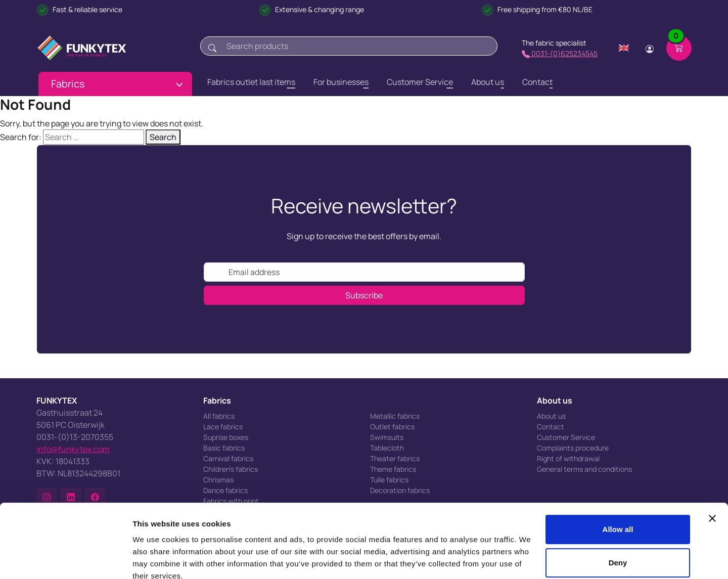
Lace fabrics (223, 427)
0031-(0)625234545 (560, 53)
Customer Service (566, 437)
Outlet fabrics (392, 427)
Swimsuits (387, 437)
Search (163, 137)
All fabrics (219, 416)
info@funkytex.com (73, 449)
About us (551, 416)
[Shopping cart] (679, 48)
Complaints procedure (573, 448)
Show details (156, 559)
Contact (551, 427)
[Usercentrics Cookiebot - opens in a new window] (65, 559)
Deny (618, 518)
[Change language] (624, 48)
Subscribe (364, 295)
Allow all (618, 485)
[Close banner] (712, 474)
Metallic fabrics (395, 416)
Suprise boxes (226, 437)
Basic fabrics (224, 448)
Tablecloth (387, 448)
